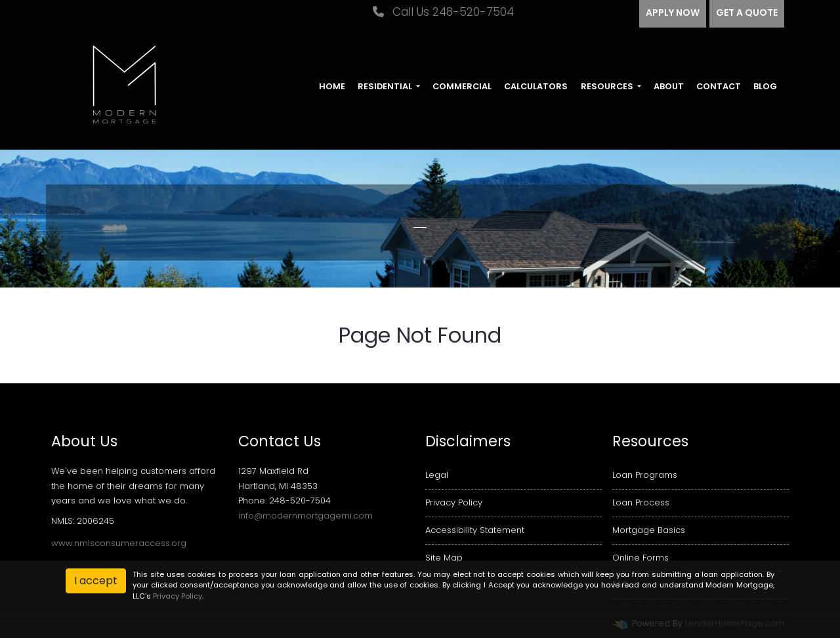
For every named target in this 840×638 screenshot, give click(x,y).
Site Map (444, 558)
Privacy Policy (454, 502)
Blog (765, 86)
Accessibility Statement (475, 530)
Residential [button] (386, 86)
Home (332, 86)
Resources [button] (608, 86)
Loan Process (641, 502)
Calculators (536, 86)
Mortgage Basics (649, 530)
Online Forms (640, 558)
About (669, 86)
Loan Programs (645, 475)
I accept (96, 581)
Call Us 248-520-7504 (443, 12)
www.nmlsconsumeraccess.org (119, 543)
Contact (719, 86)
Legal (437, 475)
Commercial (462, 86)
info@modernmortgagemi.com (305, 516)
